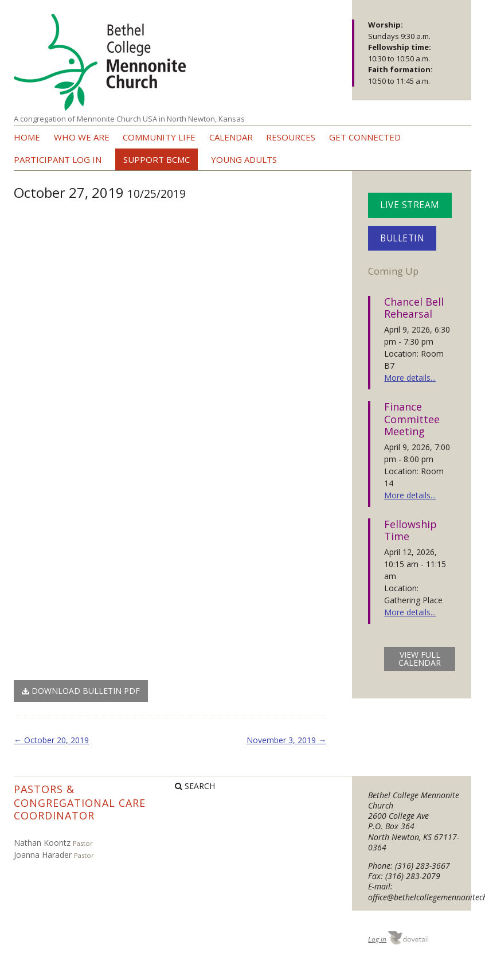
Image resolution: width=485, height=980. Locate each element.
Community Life (159, 137)
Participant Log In (58, 159)
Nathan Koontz (42, 843)
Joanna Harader (43, 855)
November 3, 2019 (286, 740)
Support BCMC (157, 159)
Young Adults (244, 159)
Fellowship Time (410, 530)
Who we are (82, 137)
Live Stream (410, 205)
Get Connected (365, 137)
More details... (410, 378)
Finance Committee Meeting (412, 419)
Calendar (231, 137)
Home (27, 137)
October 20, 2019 (51, 740)
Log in (377, 939)
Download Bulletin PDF (81, 691)
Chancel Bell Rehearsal (414, 308)
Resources (291, 137)
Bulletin (402, 238)
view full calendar (420, 659)
